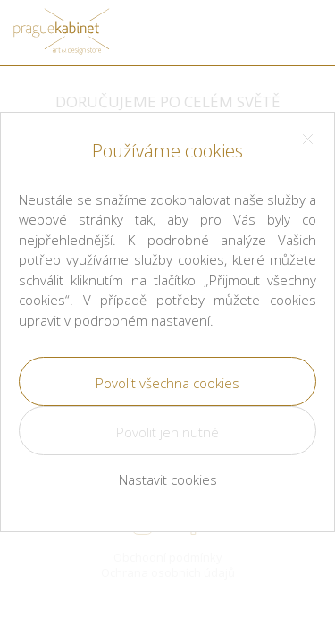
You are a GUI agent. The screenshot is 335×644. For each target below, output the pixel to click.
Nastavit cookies (168, 479)
